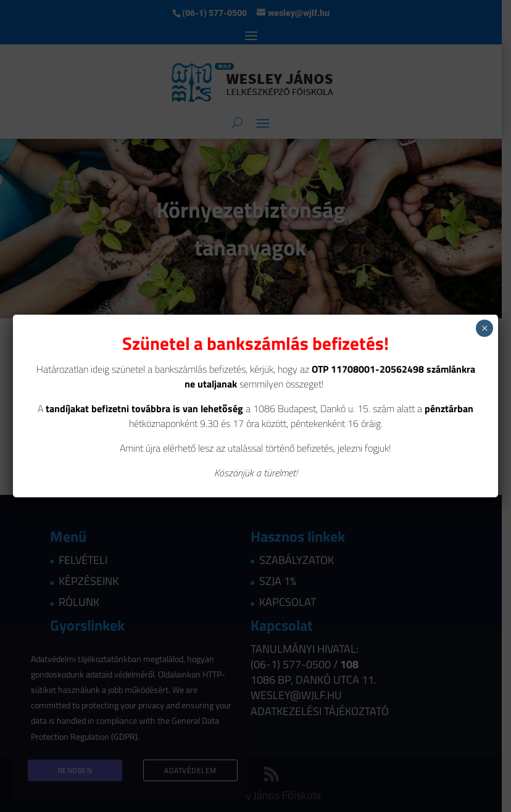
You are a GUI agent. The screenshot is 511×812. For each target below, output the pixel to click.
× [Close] (485, 328)
